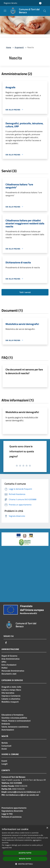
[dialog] (25, 847)
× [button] (47, 828)
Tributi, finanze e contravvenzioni (16, 721)
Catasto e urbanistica (11, 699)
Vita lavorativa (8, 693)
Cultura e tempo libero (11, 690)
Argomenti (19, 47)
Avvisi (4, 749)
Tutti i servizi (25, 292)
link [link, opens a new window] (10, 848)
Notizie (5, 743)
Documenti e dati (9, 674)
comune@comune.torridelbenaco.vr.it (24, 792)
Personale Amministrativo (13, 671)
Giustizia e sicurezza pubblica (14, 718)
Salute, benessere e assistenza (15, 727)
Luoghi (5, 764)
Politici (4, 668)
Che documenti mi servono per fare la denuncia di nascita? (24, 371)
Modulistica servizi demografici (22, 412)
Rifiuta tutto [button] (25, 859)
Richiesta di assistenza (11, 817)
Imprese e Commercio (11, 696)
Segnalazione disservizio (12, 811)
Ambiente (6, 724)
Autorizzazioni (8, 730)
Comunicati (6, 746)
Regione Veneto (10, 3)
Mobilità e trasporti (10, 702)
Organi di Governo (9, 656)
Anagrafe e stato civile (11, 687)
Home (9, 47)
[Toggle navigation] (5, 11)
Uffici (4, 662)
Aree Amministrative (10, 659)
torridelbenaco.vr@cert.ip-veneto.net (22, 795)
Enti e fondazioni (9, 665)
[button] (25, 864)
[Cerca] (45, 11)
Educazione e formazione (12, 715)
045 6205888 (16, 783)
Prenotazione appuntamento (14, 808)
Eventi (4, 761)
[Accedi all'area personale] (40, 3)
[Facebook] (6, 643)
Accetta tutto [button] (25, 853)
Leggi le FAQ (7, 814)
